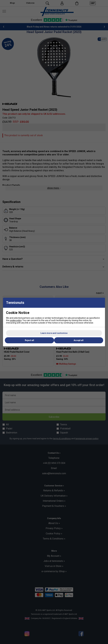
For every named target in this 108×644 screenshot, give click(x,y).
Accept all (79, 340)
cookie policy (16, 320)
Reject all (29, 340)
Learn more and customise (54, 333)
